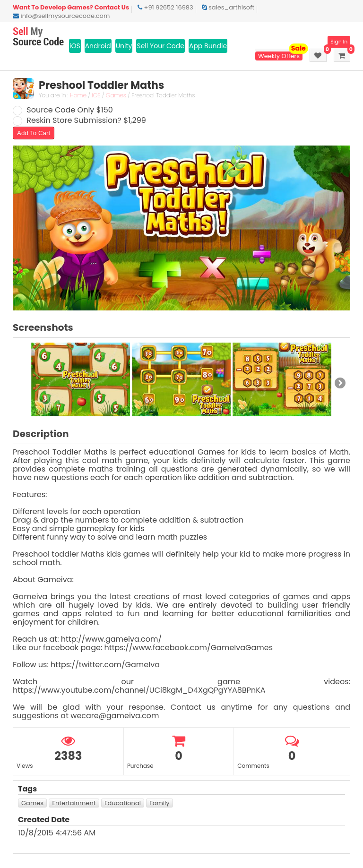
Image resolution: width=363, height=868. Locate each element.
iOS (75, 46)
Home (78, 95)
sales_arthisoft (228, 7)
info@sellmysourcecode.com (61, 16)
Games (116, 95)
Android (98, 46)
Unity (124, 46)
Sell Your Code (160, 46)
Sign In (339, 42)
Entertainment (74, 803)
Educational (123, 803)
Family (159, 803)
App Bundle (208, 46)
